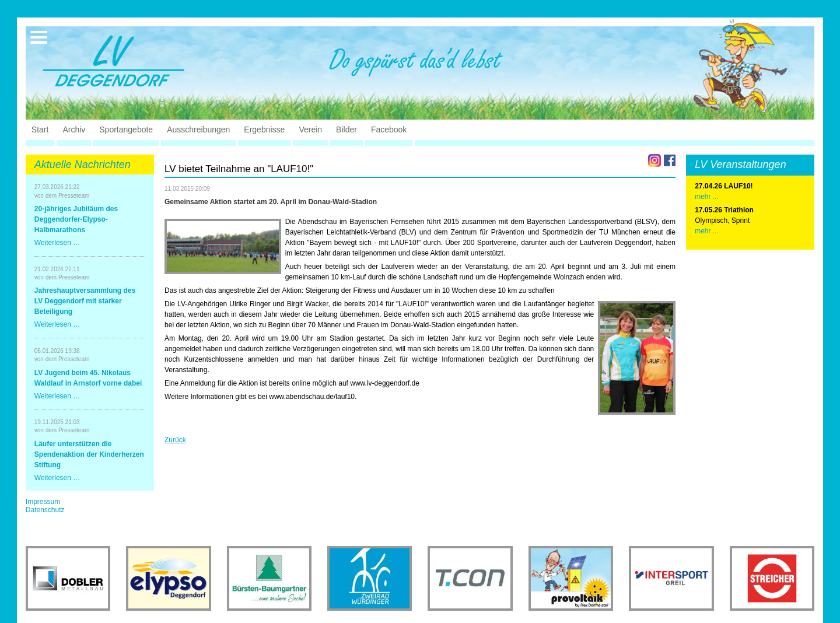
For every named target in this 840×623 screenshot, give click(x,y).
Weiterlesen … (57, 243)
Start (40, 129)
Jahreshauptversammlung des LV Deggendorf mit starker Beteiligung (85, 301)
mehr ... (707, 231)
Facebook (389, 129)
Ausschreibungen (198, 129)
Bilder (346, 129)
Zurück (175, 440)
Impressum (43, 502)
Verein (310, 129)
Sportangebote (126, 129)
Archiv (74, 129)
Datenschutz (45, 510)
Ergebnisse (264, 129)
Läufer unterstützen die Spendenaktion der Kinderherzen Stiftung (89, 454)
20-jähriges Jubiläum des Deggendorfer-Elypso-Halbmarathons (76, 219)
